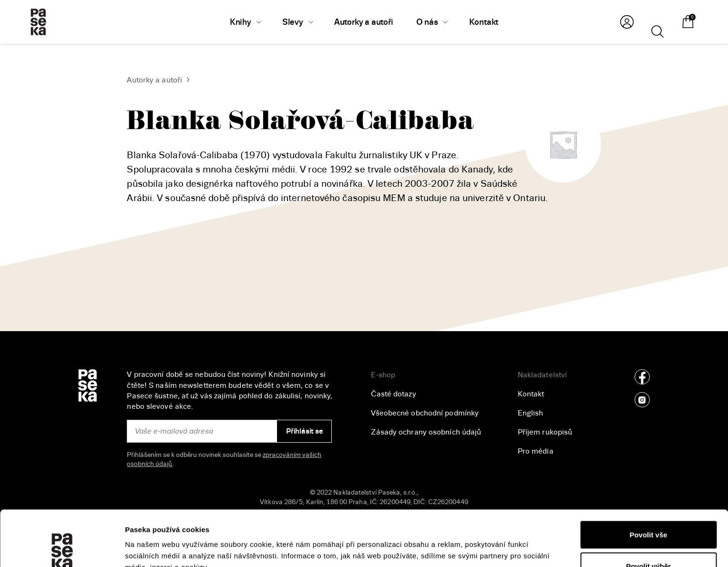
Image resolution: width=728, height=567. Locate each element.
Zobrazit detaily (506, 542)
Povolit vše (648, 479)
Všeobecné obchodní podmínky (425, 413)
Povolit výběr (648, 511)
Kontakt (531, 394)
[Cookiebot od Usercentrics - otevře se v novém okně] (62, 548)
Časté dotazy (393, 394)
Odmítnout (648, 542)
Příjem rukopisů (545, 432)
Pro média (536, 451)
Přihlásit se (304, 431)
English (531, 413)
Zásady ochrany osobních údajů (426, 432)
